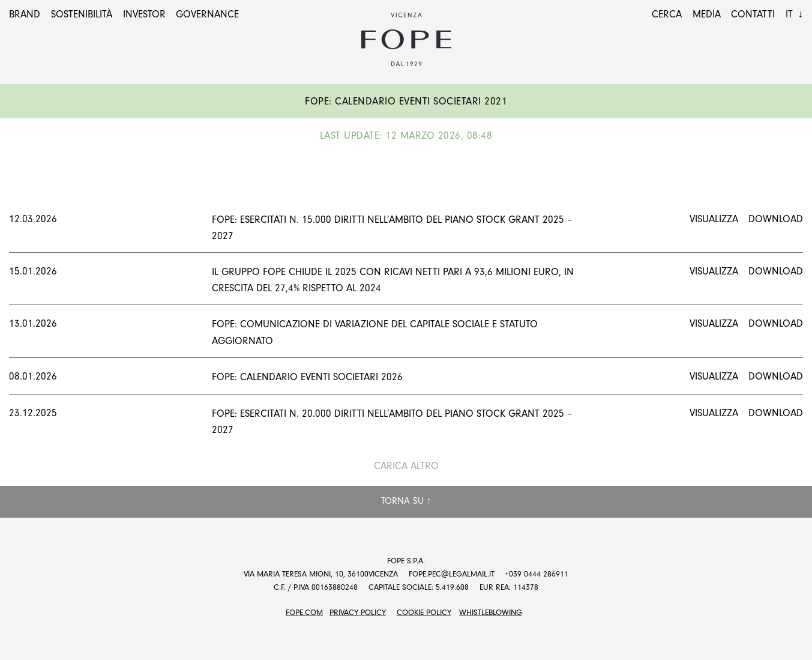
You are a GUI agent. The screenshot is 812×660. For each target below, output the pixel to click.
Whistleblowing (491, 612)
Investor (144, 14)
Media (707, 14)
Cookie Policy (424, 612)
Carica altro (406, 466)
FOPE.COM (304, 612)
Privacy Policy (358, 612)
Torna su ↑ (406, 501)
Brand (25, 14)
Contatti (753, 14)
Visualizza (714, 219)
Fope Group (406, 40)
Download (776, 219)
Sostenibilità (82, 14)
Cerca (667, 14)
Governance (207, 14)
